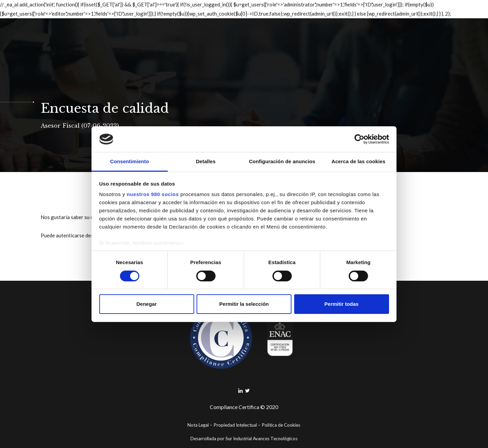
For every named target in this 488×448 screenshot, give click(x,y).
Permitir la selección (244, 304)
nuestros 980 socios (153, 194)
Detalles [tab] (206, 161)
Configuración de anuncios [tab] (282, 161)
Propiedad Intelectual (235, 425)
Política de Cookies (281, 425)
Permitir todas (341, 304)
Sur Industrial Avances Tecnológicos (261, 439)
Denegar (146, 304)
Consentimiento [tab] (130, 161)
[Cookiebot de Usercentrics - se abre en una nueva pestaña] (359, 139)
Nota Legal (198, 425)
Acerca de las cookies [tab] (358, 161)
